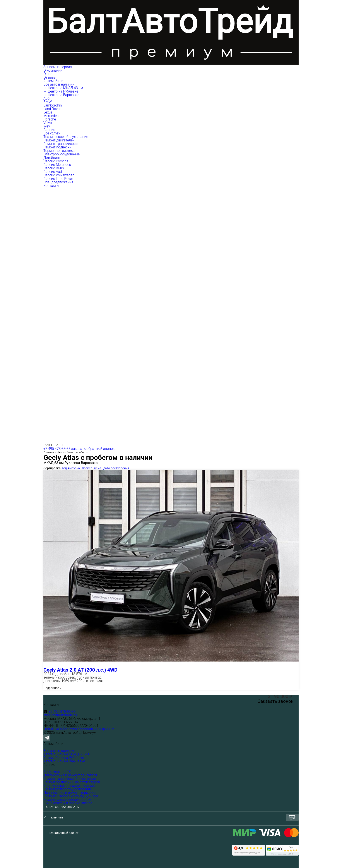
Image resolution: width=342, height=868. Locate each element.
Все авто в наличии (59, 84)
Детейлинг (52, 158)
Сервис (50, 130)
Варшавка (89, 463)
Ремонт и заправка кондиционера (71, 796)
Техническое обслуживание (66, 137)
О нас (48, 74)
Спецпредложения (58, 182)
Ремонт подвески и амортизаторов (72, 782)
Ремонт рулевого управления (67, 789)
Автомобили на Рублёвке (64, 758)
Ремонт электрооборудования (68, 800)
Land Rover (52, 109)
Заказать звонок (276, 701)
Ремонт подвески (57, 147)
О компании (53, 70)
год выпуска (71, 468)
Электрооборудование (62, 154)
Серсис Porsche (56, 161)
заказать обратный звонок (93, 449)
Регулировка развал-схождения (69, 786)
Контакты (51, 186)
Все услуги (52, 133)
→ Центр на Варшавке (61, 95)
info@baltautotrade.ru (60, 715)
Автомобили (54, 81)
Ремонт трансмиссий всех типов (70, 779)
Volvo (48, 123)
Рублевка (72, 463)
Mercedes (51, 116)
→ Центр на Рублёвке (61, 91)
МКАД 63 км (54, 463)
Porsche (50, 119)
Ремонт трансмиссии (61, 144)
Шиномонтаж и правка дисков (68, 803)
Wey (47, 126)
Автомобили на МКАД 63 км (66, 754)
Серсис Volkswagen (59, 175)
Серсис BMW (54, 168)
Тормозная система (59, 151)
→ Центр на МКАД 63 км (63, 88)
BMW (48, 102)
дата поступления (116, 468)
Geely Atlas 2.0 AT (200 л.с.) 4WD (80, 670)
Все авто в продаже (59, 751)
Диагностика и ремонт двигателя (70, 775)
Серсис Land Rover (58, 179)
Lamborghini (53, 105)
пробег (87, 468)
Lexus (48, 112)
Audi (47, 98)
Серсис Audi (53, 172)
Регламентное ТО (57, 772)
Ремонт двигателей (59, 140)
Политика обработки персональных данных (79, 729)
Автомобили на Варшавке (64, 761)
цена (98, 468)
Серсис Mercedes (57, 165)
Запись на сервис (58, 67)
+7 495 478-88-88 (57, 449)
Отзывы (50, 77)
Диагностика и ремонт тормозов (70, 793)
